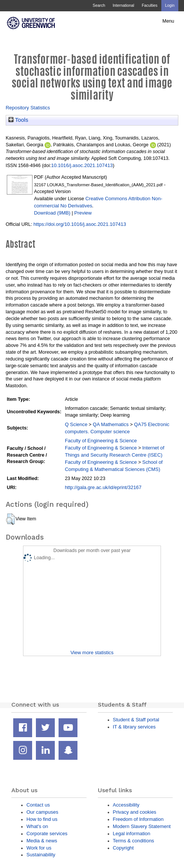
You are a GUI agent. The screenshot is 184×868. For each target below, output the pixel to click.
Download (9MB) (52, 213)
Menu (168, 21)
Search (99, 5)
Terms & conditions (134, 841)
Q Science (76, 424)
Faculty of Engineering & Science (101, 441)
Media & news (42, 841)
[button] (10, 519)
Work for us (39, 848)
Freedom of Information (138, 819)
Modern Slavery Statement (142, 826)
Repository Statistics (28, 108)
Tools (18, 120)
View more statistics (92, 653)
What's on (37, 826)
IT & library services (134, 727)
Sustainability (41, 855)
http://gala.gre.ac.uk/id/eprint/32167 (103, 487)
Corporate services (47, 833)
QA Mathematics (111, 424)
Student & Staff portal (136, 720)
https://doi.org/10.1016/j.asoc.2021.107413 (80, 224)
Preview (83, 213)
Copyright (123, 848)
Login (170, 5)
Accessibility (126, 805)
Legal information (132, 833)
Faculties (149, 5)
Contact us (38, 805)
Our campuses (42, 812)
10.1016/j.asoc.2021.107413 (82, 165)
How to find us (42, 819)
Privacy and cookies (135, 812)
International (123, 5)
